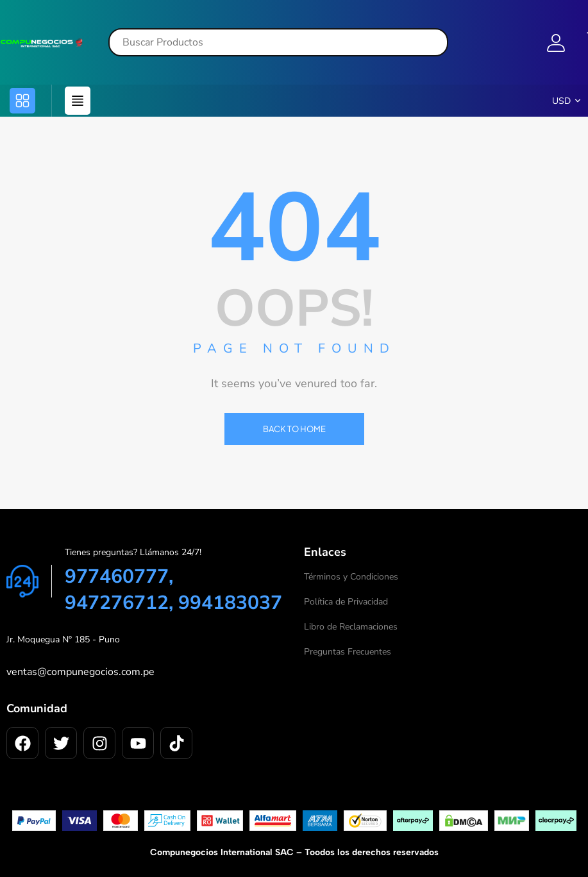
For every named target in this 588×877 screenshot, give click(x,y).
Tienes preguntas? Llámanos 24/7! (133, 552)
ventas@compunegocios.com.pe (80, 672)
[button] (22, 101)
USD (561, 101)
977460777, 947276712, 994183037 (173, 590)
